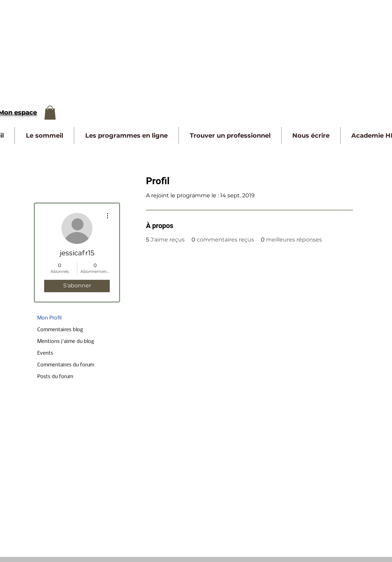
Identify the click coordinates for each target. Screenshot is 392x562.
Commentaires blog (60, 330)
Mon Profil (49, 318)
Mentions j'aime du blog (66, 342)
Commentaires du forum (66, 365)
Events (45, 353)
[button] (50, 113)
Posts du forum (55, 377)
